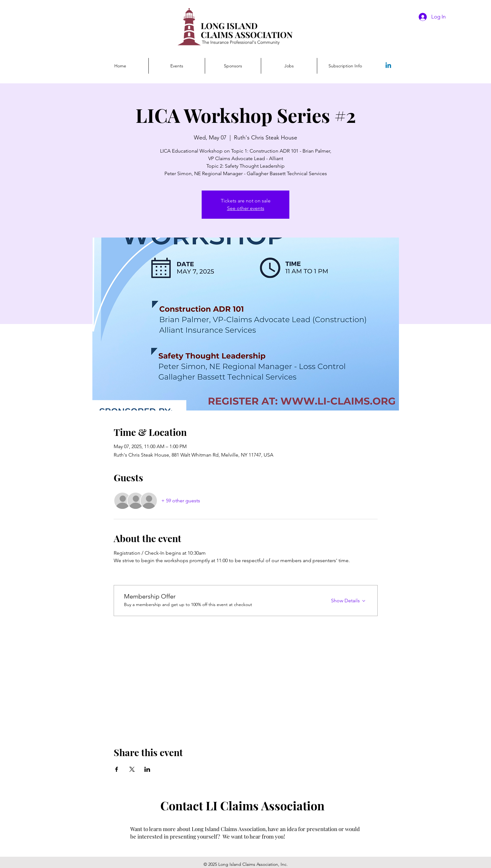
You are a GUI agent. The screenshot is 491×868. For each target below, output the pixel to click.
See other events (246, 208)
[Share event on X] (132, 769)
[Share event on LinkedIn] (147, 769)
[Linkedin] (388, 66)
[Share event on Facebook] (117, 769)
